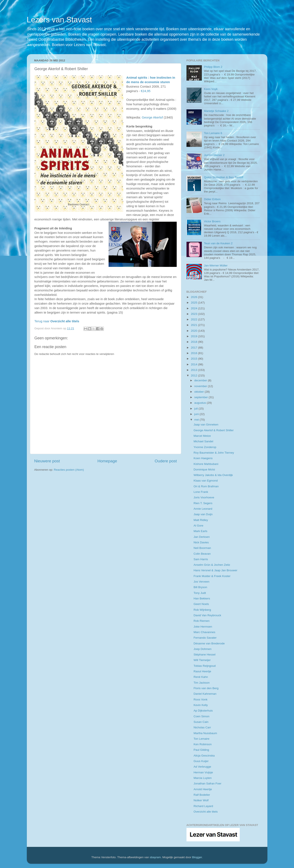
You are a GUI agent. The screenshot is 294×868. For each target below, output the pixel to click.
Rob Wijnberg (202, 610)
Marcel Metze (202, 436)
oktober (200, 392)
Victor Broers (212, 221)
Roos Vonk (200, 699)
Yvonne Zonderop (205, 447)
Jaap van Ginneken (206, 425)
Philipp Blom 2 (213, 67)
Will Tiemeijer (202, 660)
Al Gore (198, 526)
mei (197, 420)
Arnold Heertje (203, 789)
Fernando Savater (205, 638)
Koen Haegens (203, 458)
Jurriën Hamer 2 (214, 155)
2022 (194, 319)
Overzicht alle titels (206, 812)
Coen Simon (201, 716)
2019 (194, 336)
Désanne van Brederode (209, 643)
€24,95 (146, 91)
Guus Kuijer (201, 761)
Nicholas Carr (202, 727)
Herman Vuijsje (203, 772)
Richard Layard (203, 806)
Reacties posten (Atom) (69, 470)
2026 (194, 297)
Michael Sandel (203, 441)
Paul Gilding (201, 750)
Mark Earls (200, 531)
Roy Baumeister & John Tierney (214, 453)
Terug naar (57, 321)
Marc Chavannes (204, 632)
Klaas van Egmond (206, 481)
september (202, 397)
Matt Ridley (201, 520)
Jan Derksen (202, 537)
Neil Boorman (202, 548)
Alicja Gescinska (204, 756)
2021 (194, 325)
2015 (194, 359)
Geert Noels (201, 604)
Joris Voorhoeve (204, 497)
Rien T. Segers (203, 503)
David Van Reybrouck (207, 615)
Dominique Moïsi (204, 469)
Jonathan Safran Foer (207, 783)
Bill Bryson (200, 587)
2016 (194, 353)
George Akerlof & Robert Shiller (214, 430)
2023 (194, 314)
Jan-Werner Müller (216, 265)
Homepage (107, 461)
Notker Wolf (201, 800)
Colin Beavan (202, 554)
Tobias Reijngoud (205, 666)
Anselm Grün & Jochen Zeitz (212, 565)
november (201, 386)
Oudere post (166, 461)
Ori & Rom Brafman (206, 486)
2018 (194, 342)
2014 (194, 364)
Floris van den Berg (206, 688)
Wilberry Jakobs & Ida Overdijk (213, 475)
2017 (194, 348)
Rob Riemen (201, 621)
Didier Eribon (212, 199)
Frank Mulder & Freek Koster (212, 576)
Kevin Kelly (201, 705)
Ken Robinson (203, 744)
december (201, 380)
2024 (194, 308)
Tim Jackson (201, 683)
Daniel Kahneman (205, 694)
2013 (194, 370)
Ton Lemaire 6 (213, 133)
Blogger (197, 857)
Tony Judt (200, 593)
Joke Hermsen (203, 627)
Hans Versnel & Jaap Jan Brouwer (215, 570)
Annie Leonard (203, 509)
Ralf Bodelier (202, 795)
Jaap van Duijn (203, 514)
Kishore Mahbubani (206, 464)
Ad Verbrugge (202, 767)
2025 (194, 303)
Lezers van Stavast (59, 20)
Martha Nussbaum (205, 733)
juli (196, 409)
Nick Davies (201, 542)
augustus (201, 403)
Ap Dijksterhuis (203, 711)
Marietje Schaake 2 (216, 111)
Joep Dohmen (202, 649)
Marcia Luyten (203, 778)
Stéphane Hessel (204, 655)
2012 (194, 375)
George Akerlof (152, 117)
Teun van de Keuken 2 (218, 243)
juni (197, 414)
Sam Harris (201, 559)
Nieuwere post (47, 461)
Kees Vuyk (211, 89)
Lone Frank (201, 492)
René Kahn (201, 677)
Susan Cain (201, 722)
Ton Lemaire (201, 739)
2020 (194, 331)
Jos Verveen (201, 582)
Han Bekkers (202, 598)
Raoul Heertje (202, 671)
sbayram (155, 857)
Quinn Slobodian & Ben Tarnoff (224, 177)
